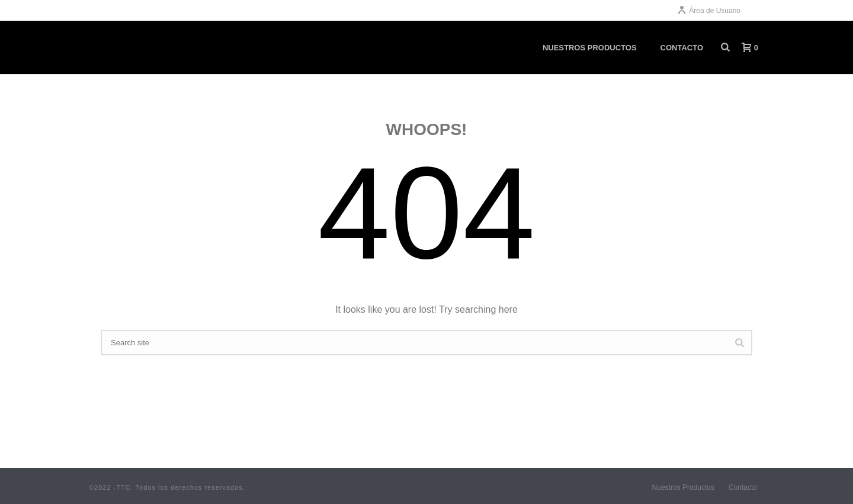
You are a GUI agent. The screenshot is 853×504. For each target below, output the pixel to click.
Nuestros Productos (683, 487)
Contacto (743, 487)
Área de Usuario (709, 11)
